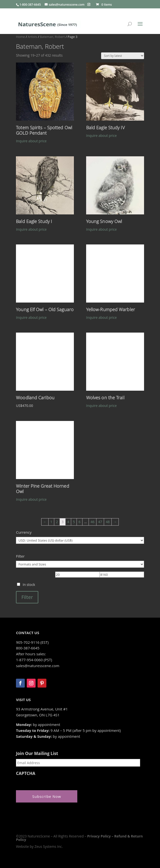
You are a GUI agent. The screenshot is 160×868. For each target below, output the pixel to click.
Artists (32, 37)
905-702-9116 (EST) (32, 642)
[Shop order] (123, 56)
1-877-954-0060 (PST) (34, 660)
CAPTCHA (26, 773)
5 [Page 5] (74, 522)
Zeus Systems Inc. (48, 846)
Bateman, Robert (53, 37)
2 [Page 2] (57, 522)
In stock (29, 585)
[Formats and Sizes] (80, 564)
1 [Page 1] (51, 522)
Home (20, 37)
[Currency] (80, 540)
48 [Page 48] (108, 522)
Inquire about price (31, 141)
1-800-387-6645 (30, 5)
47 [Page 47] (100, 522)
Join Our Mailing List (37, 754)
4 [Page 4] (68, 522)
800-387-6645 (28, 648)
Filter (27, 597)
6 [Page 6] (80, 522)
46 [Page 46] (93, 522)
